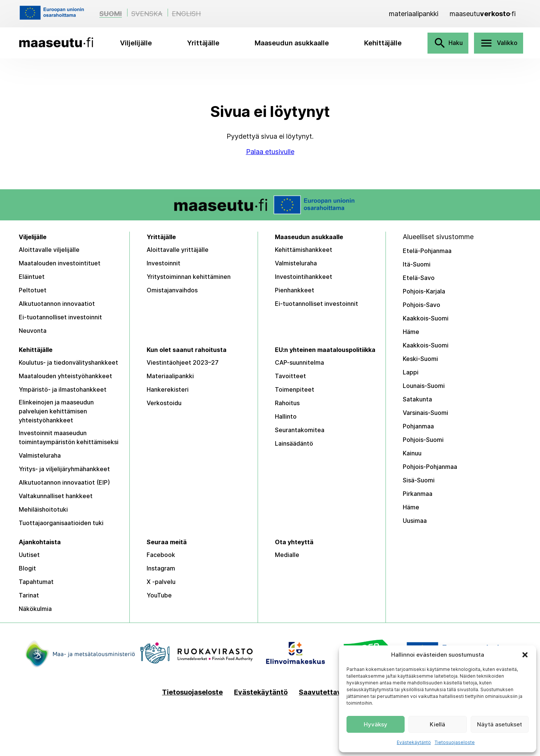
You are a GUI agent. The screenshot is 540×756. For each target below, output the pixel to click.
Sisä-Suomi (419, 480)
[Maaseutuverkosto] (483, 14)
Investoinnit (163, 263)
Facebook (161, 555)
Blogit (27, 568)
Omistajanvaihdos (172, 290)
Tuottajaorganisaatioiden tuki (61, 523)
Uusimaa (415, 521)
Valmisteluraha (296, 263)
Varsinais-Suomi (425, 413)
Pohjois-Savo (421, 305)
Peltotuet (33, 290)
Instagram (161, 568)
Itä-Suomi (417, 264)
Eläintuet (32, 277)
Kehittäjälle (383, 43)
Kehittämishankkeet (304, 250)
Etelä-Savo (419, 278)
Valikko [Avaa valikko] (499, 43)
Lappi (411, 372)
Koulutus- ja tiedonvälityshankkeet (68, 362)
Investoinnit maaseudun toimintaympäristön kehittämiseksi (69, 437)
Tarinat (29, 595)
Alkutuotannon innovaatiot (57, 304)
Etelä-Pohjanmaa (427, 251)
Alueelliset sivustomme (438, 237)
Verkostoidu (164, 403)
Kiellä (437, 724)
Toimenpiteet (295, 389)
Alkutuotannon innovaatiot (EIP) (64, 482)
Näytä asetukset (499, 724)
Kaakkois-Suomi (426, 318)
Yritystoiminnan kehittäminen (189, 277)
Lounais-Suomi (424, 386)
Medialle (287, 555)
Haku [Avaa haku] (448, 43)
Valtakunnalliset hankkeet (56, 496)
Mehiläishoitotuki (43, 509)
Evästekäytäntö (414, 742)
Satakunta (417, 399)
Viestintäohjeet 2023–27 (183, 362)
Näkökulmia (35, 609)
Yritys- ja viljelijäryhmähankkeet (64, 469)
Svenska (147, 14)
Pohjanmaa (418, 426)
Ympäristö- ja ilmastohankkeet (63, 389)
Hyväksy (376, 724)
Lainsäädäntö (294, 443)
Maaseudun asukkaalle (292, 43)
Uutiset (29, 555)
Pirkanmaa (418, 494)
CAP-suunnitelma (299, 362)
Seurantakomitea (300, 430)
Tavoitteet (290, 376)
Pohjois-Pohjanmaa (430, 467)
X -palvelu (161, 582)
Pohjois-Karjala (424, 291)
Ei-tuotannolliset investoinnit (60, 317)
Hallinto (286, 416)
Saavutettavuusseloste (338, 692)
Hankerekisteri (168, 389)
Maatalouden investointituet (60, 263)
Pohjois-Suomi (423, 440)
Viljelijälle (136, 43)
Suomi (111, 14)
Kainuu (412, 453)
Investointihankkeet (304, 277)
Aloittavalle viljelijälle (49, 250)
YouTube (159, 595)
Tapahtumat (36, 582)
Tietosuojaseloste (455, 742)
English (186, 14)
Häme (411, 332)
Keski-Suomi (420, 359)
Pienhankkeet (295, 290)
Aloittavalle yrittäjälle (178, 250)
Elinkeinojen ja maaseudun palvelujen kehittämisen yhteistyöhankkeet (56, 411)
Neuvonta (33, 331)
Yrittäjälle (203, 43)
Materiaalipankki (170, 376)
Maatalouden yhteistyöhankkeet (65, 376)
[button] (525, 655)
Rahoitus (287, 403)
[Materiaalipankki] (414, 14)
